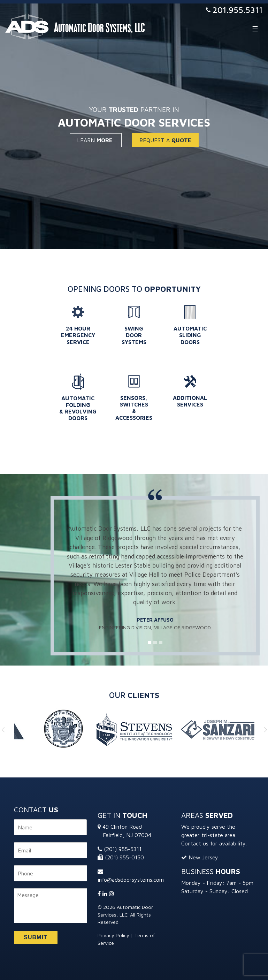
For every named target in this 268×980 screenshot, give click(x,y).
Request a (165, 140)
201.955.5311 (238, 10)
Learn (96, 140)
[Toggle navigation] (255, 29)
